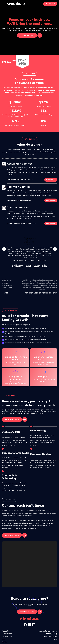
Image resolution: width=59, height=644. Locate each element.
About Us (6, 631)
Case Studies (7, 636)
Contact (5, 642)
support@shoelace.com (48, 631)
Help (55, 639)
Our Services (7, 634)
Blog (4, 639)
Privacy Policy (52, 634)
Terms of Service (51, 636)
